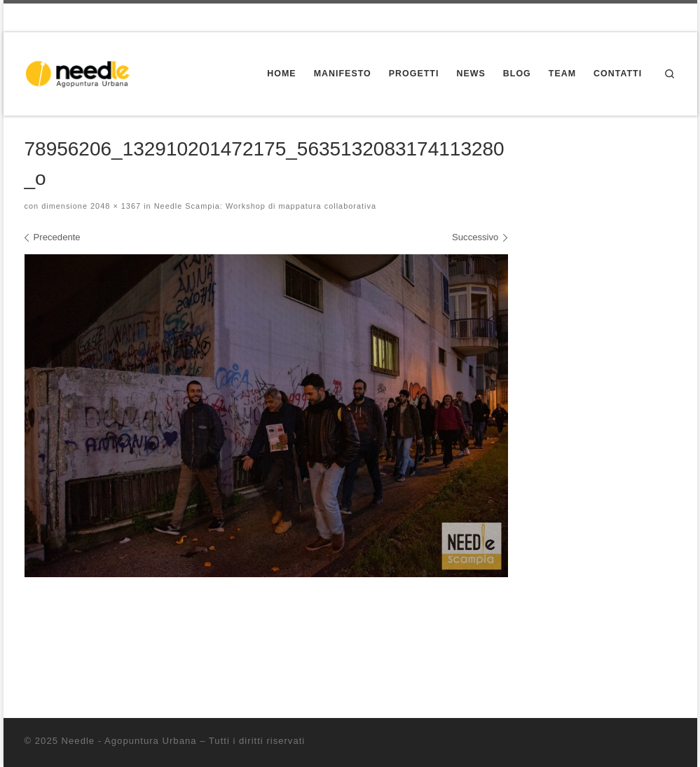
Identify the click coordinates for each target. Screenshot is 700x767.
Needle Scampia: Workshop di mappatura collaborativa (264, 206)
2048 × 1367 (114, 206)
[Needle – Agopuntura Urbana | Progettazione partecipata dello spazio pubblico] (82, 72)
